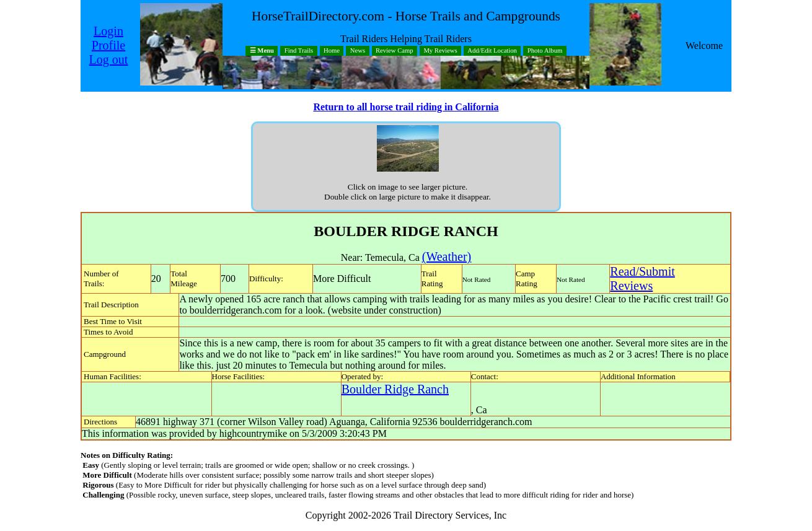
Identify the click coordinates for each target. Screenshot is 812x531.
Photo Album (545, 51)
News (358, 51)
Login (108, 31)
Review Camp (395, 51)
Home (332, 51)
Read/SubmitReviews (642, 279)
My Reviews (440, 51)
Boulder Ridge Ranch (395, 389)
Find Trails (299, 51)
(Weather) (447, 257)
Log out (109, 59)
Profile (108, 45)
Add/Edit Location (492, 51)
